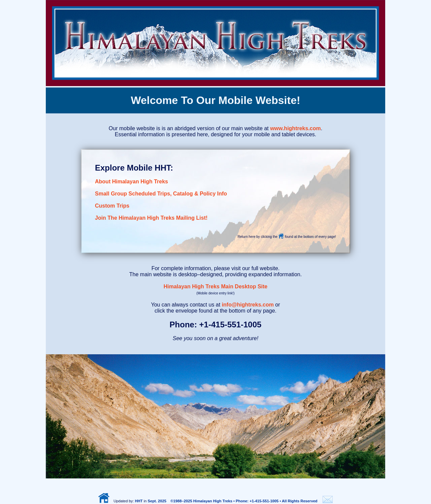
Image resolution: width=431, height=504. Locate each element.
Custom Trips (112, 206)
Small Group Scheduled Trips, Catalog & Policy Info (161, 194)
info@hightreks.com (248, 305)
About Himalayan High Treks (131, 182)
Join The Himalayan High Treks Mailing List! (151, 218)
